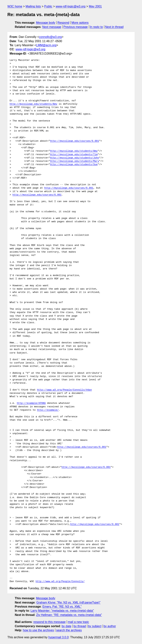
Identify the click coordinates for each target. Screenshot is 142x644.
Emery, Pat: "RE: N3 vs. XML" (62, 607)
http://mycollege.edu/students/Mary (74, 161)
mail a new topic (78, 622)
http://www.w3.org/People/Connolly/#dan (64, 390)
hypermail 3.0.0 (58, 637)
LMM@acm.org (46, 45)
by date (66, 626)
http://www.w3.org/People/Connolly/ (60, 582)
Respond (63, 23)
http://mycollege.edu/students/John (74, 158)
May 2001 (95, 6)
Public (48, 6)
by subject (95, 626)
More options (80, 23)
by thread (80, 626)
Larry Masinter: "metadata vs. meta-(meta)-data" (62, 611)
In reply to (96, 27)
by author (110, 626)
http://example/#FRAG (31, 403)
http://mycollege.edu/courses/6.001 (74, 141)
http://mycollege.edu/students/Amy (33, 104)
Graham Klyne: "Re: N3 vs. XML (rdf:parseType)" (69, 602)
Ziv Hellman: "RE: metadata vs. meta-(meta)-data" (69, 615)
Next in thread (114, 27)
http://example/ (48, 410)
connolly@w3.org (50, 37)
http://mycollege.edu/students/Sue (74, 165)
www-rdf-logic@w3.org (71, 6)
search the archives (69, 630)
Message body (46, 23)
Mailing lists (33, 6)
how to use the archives (38, 630)
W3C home (15, 6)
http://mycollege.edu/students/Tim (74, 155)
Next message (52, 27)
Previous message (76, 27)
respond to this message (49, 622)
